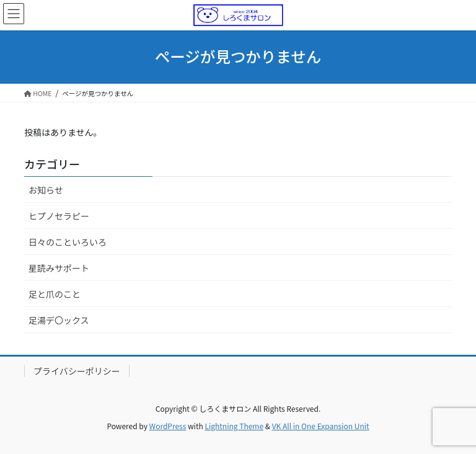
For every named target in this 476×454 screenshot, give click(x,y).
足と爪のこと (55, 294)
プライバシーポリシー (77, 371)
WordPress (168, 426)
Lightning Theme (234, 426)
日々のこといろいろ (68, 242)
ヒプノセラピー (59, 216)
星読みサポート (59, 268)
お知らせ (46, 190)
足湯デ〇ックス (59, 320)
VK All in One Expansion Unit (321, 426)
